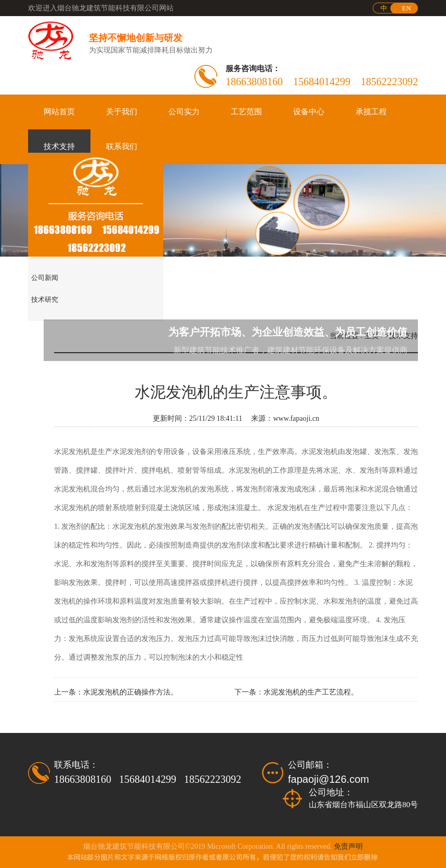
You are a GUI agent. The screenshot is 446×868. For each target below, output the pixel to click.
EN (406, 8)
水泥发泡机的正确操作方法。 (130, 692)
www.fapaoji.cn (297, 418)
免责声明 (348, 846)
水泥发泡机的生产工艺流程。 (311, 692)
